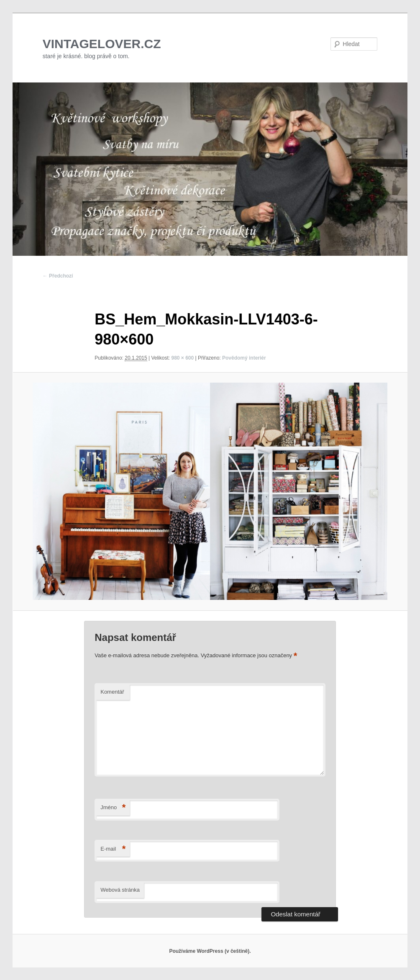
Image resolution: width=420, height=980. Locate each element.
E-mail (113, 849)
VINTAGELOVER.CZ (102, 44)
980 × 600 (182, 358)
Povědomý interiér (244, 358)
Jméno (113, 808)
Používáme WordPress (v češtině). (210, 951)
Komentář (112, 692)
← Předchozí (58, 276)
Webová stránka (120, 890)
